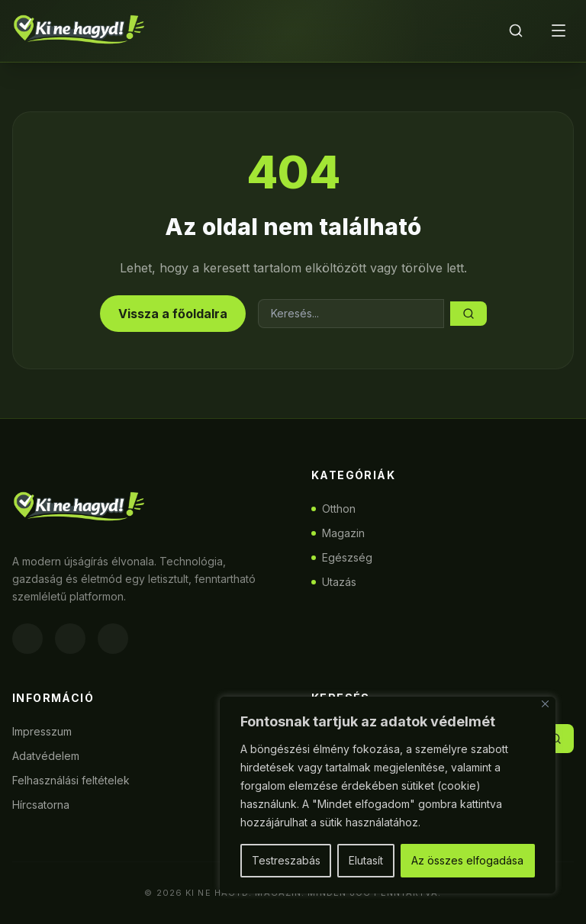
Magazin (338, 533)
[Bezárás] (545, 704)
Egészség (342, 557)
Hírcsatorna (41, 805)
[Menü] (559, 31)
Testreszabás (286, 860)
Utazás (334, 582)
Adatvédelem (46, 756)
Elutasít (366, 860)
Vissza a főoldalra (173, 314)
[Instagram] (70, 639)
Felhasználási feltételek (71, 780)
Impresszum (42, 731)
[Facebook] (27, 639)
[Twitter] (113, 639)
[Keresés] (516, 31)
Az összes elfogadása (467, 860)
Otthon (333, 509)
